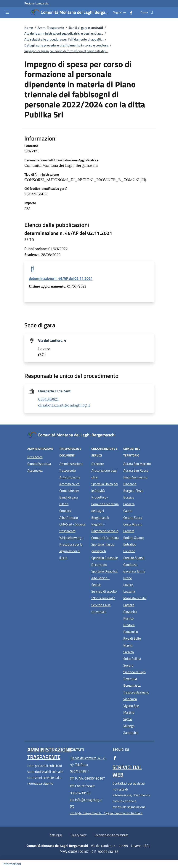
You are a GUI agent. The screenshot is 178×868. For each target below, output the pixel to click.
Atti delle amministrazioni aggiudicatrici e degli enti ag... (64, 33)
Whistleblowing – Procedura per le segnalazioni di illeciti (73, 548)
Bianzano (137, 484)
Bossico (137, 497)
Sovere (137, 665)
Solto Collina (137, 658)
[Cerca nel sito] (152, 12)
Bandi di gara (69, 497)
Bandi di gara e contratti (86, 28)
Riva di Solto (137, 638)
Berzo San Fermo (137, 477)
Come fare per (69, 491)
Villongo (137, 725)
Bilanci (64, 504)
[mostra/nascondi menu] (7, 12)
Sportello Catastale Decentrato (105, 561)
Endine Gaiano (137, 537)
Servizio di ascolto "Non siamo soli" (104, 595)
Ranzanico (137, 631)
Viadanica (137, 699)
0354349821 (48, 399)
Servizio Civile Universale (105, 608)
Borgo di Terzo (137, 490)
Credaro (137, 531)
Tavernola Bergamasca (137, 682)
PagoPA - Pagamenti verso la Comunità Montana (105, 531)
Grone (137, 578)
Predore (137, 625)
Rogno (137, 645)
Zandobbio (137, 732)
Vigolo (137, 719)
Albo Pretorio (73, 517)
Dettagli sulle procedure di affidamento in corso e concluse (66, 45)
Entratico (137, 544)
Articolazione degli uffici (104, 474)
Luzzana (129, 591)
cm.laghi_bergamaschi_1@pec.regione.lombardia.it (89, 810)
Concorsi (65, 511)
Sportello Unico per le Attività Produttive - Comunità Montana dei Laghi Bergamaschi (105, 501)
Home (29, 28)
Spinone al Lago (137, 672)
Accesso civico (69, 484)
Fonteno (137, 551)
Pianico (137, 618)
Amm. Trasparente (51, 28)
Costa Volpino (137, 524)
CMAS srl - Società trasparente (73, 528)
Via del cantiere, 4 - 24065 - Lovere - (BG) (89, 758)
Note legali (56, 835)
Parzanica (137, 611)
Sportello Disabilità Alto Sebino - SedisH (104, 578)
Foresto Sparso (137, 557)
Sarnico (137, 652)
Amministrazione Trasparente (71, 467)
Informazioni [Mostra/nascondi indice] (12, 864)
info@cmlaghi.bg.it (86, 800)
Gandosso (137, 564)
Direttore (98, 464)
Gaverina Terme (137, 571)
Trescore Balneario (137, 692)
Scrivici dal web (127, 771)
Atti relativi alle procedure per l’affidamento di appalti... (64, 39)
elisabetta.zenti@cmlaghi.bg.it (64, 405)
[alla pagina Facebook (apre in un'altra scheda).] (130, 12)
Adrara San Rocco (137, 470)
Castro (137, 510)
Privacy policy (79, 835)
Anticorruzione (70, 477)
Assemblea (35, 470)
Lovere (137, 584)
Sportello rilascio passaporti (103, 548)
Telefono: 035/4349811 (80, 768)
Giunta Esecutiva (39, 464)
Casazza (137, 504)
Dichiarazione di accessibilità (112, 835)
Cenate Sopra (137, 517)
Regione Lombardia (36, 3)
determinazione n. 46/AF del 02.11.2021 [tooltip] (61, 278)
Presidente (35, 457)
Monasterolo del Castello (137, 601)
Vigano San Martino (137, 709)
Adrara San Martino (137, 463)
